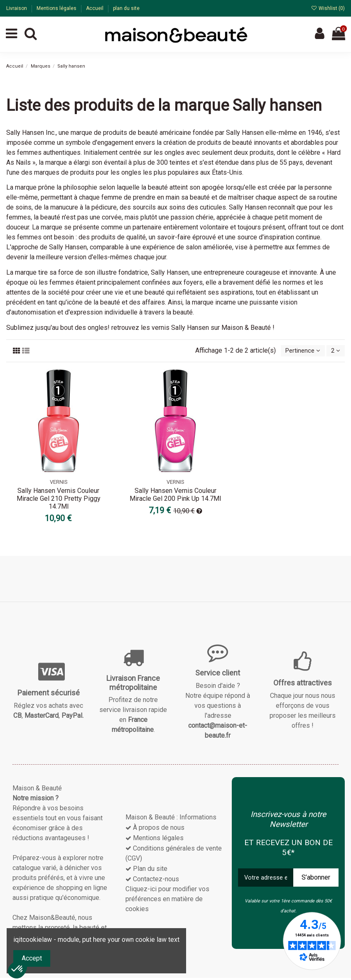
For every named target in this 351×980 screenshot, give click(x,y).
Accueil (95, 8)
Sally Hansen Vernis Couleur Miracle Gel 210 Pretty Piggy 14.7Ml (59, 500)
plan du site (126, 8)
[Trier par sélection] (299, 352)
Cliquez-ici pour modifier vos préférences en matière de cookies (167, 901)
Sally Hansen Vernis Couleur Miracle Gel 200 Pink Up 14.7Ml (175, 496)
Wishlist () (328, 8)
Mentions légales (57, 8)
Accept (32, 958)
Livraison (17, 8)
